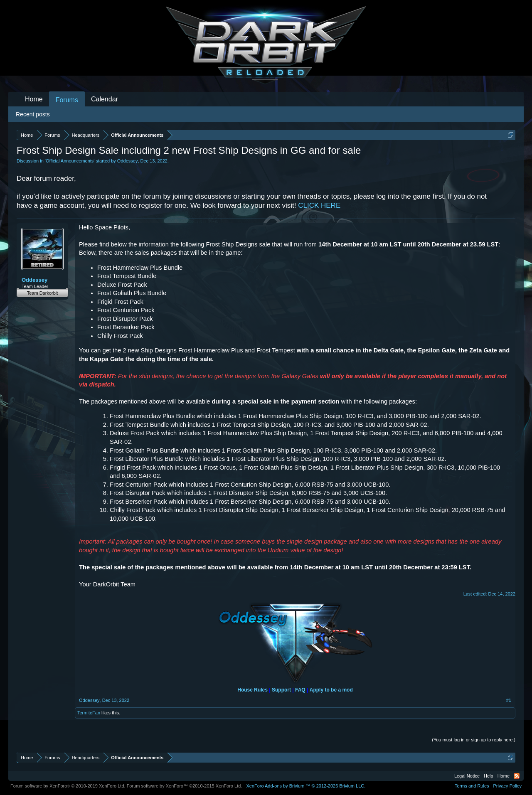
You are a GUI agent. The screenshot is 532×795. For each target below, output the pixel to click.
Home (34, 99)
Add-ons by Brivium (306, 786)
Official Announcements (70, 161)
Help (489, 776)
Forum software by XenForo (68, 786)
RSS (517, 776)
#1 (509, 700)
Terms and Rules (472, 786)
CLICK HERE (319, 206)
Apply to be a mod (331, 690)
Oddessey (128, 161)
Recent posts (33, 114)
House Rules (252, 690)
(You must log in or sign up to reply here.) (474, 740)
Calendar (105, 99)
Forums (67, 100)
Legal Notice (467, 776)
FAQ (300, 690)
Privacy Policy (507, 786)
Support (281, 690)
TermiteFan (89, 713)
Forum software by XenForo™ (185, 786)
